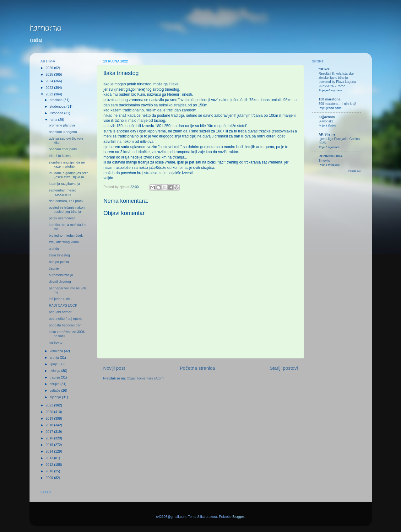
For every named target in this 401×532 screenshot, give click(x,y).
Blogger (238, 517)
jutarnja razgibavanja (64, 184)
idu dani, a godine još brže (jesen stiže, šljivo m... (68, 175)
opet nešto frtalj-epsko (65, 319)
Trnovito (325, 161)
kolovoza (57, 351)
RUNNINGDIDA (331, 156)
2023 (50, 88)
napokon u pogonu (63, 132)
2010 (50, 471)
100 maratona (330, 99)
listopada (57, 113)
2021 (50, 405)
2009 (50, 478)
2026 (50, 68)
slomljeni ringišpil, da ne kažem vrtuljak (67, 164)
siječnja (56, 397)
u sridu (54, 249)
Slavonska (326, 121)
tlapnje (54, 268)
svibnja (55, 371)
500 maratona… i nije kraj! (338, 104)
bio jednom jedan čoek (66, 235)
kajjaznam (327, 117)
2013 (50, 458)
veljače (55, 390)
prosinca (57, 100)
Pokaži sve (354, 171)
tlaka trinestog (59, 255)
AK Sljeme (327, 134)
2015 (50, 445)
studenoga (58, 106)
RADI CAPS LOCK (63, 305)
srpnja (55, 357)
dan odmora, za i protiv (66, 201)
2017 (50, 432)
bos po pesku (59, 262)
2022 (50, 94)
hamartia (45, 28)
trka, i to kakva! (60, 156)
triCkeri (325, 69)
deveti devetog (60, 282)
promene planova (62, 125)
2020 (50, 412)
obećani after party (63, 149)
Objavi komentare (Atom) (146, 378)
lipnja (54, 364)
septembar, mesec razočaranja (62, 192)
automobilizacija (61, 275)
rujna (54, 120)
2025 (50, 74)
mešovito (55, 342)
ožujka (55, 384)
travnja (55, 377)
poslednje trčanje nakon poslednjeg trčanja (67, 210)
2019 (50, 418)
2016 (50, 438)
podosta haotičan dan (65, 325)
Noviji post (114, 368)
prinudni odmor (60, 312)
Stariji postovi (284, 368)
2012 (50, 465)
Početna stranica (197, 368)
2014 (50, 451)
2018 (50, 425)
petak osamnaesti (62, 218)
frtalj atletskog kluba (64, 242)
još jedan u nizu (60, 299)
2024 (50, 81)
